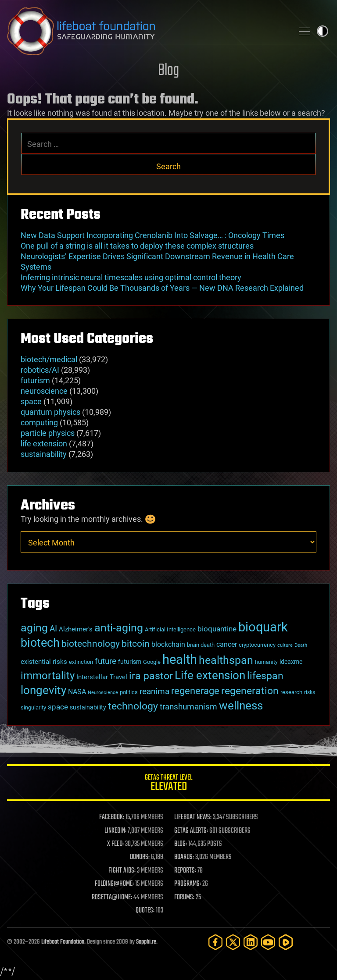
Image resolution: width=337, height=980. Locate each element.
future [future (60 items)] (106, 661)
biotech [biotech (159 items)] (40, 643)
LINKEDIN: (115, 831)
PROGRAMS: (188, 884)
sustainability (44, 454)
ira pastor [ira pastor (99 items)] (151, 676)
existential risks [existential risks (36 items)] (44, 662)
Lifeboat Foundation (63, 942)
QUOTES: (145, 911)
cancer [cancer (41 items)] (227, 645)
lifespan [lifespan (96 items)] (265, 676)
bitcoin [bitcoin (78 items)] (136, 643)
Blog (168, 71)
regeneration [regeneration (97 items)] (250, 691)
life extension (44, 444)
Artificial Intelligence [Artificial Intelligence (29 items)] (170, 629)
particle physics (48, 433)
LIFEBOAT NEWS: (193, 817)
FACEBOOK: (112, 817)
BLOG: (181, 844)
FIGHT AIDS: (122, 871)
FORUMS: (184, 898)
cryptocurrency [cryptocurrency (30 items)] (257, 645)
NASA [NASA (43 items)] (77, 692)
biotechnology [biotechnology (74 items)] (91, 644)
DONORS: (140, 857)
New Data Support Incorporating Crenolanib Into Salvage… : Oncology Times (152, 235)
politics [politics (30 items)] (129, 692)
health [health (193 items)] (180, 659)
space (31, 401)
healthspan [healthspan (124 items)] (226, 660)
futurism (35, 380)
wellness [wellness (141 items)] (241, 705)
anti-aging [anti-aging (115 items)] (119, 628)
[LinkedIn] (251, 942)
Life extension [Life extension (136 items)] (210, 675)
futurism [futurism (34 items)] (130, 662)
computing (39, 422)
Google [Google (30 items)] (152, 662)
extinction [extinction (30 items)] (81, 662)
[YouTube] (268, 942)
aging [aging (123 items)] (34, 628)
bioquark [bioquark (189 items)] (263, 627)
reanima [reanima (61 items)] (154, 691)
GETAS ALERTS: (191, 831)
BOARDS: (184, 857)
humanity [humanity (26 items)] (266, 662)
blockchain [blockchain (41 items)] (168, 645)
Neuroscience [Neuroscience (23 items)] (103, 693)
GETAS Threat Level (168, 784)
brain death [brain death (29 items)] (201, 645)
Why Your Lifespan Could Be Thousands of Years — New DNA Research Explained (162, 288)
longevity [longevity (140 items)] (43, 690)
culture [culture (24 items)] (285, 645)
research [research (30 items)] (291, 692)
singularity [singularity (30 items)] (33, 707)
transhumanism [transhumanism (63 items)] (188, 707)
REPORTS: (185, 871)
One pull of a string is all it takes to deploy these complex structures (137, 246)
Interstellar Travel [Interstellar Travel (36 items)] (102, 677)
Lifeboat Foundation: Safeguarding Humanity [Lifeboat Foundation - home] (147, 31)
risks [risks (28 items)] (310, 692)
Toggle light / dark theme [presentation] (323, 31)
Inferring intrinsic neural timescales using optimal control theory (131, 277)
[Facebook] (215, 942)
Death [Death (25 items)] (301, 645)
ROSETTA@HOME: (112, 898)
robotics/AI (40, 370)
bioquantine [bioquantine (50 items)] (217, 629)
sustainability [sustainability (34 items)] (88, 707)
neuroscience (44, 391)
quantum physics (50, 412)
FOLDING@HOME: (114, 884)
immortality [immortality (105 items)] (48, 676)
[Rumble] (286, 942)
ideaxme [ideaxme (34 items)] (291, 662)
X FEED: (115, 844)
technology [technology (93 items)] (133, 706)
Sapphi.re (146, 942)
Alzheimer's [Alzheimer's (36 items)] (76, 629)
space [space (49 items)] (58, 707)
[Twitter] (233, 942)
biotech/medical (49, 359)
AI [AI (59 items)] (53, 629)
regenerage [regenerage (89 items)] (195, 691)
